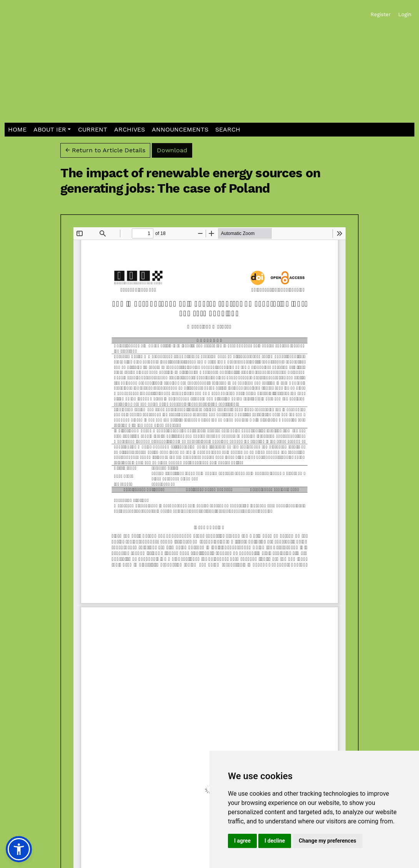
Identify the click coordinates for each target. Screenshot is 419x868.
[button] (52, 130)
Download (175, 150)
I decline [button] (275, 841)
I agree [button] (242, 841)
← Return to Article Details (105, 150)
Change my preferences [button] (327, 841)
